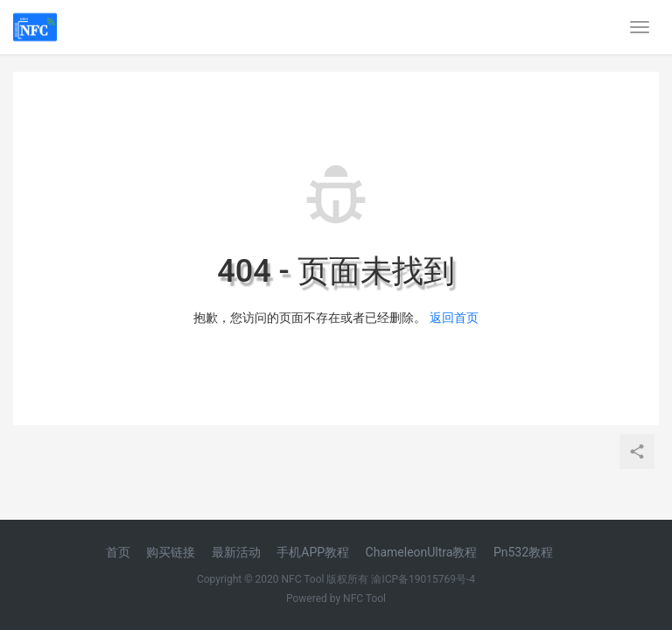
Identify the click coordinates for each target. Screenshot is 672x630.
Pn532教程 (523, 552)
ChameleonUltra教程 (422, 552)
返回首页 (454, 318)
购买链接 (171, 552)
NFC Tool (364, 598)
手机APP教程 (313, 552)
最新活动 (236, 552)
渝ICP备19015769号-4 (423, 579)
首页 (118, 552)
